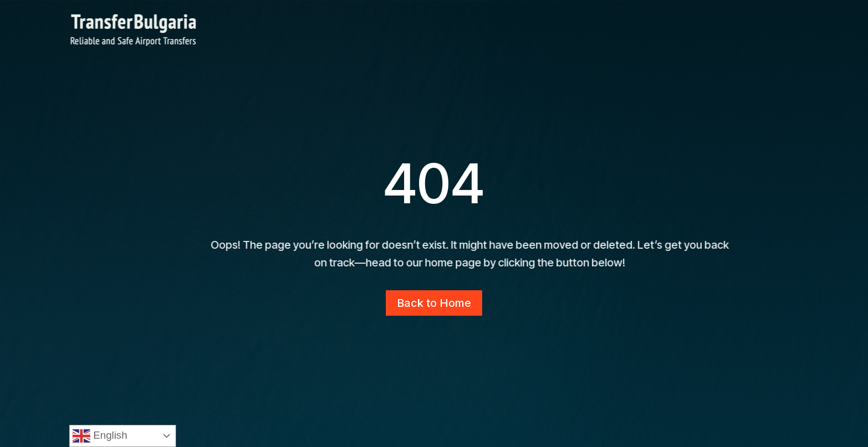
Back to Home (434, 303)
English (100, 436)
